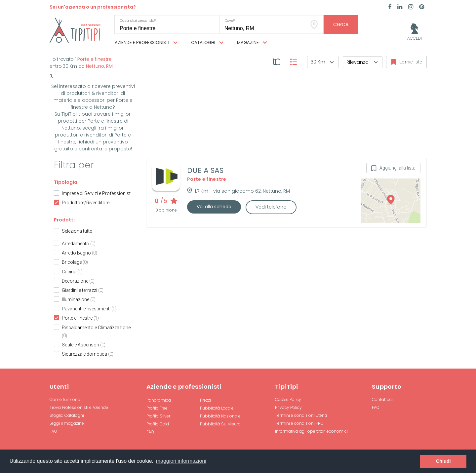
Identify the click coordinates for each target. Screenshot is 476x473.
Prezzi (205, 400)
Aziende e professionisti (146, 43)
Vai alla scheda (214, 207)
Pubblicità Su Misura (220, 424)
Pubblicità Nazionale (220, 416)
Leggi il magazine (67, 423)
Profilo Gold (158, 424)
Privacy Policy (288, 407)
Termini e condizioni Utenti (301, 415)
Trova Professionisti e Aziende (79, 407)
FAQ (53, 431)
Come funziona (65, 399)
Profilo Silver (158, 416)
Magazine (252, 43)
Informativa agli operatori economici (311, 431)
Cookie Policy (288, 399)
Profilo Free (157, 408)
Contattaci (382, 399)
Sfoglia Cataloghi (67, 415)
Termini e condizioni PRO (299, 423)
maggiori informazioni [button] (181, 461)
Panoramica (159, 400)
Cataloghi (207, 43)
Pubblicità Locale (217, 408)
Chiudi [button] (443, 461)
